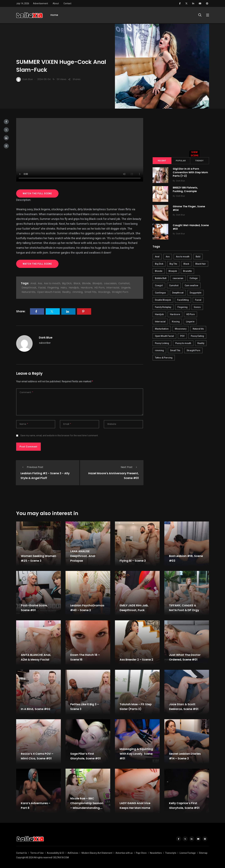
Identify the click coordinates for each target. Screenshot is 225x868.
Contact (67, 3)
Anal (33, 283)
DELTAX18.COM (61, 857)
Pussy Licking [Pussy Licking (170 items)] (162, 343)
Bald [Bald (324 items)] (198, 257)
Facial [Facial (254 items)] (198, 300)
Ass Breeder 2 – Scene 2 (136, 660)
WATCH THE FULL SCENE (37, 193)
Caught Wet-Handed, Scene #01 (191, 227)
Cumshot (124, 283)
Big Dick (67, 283)
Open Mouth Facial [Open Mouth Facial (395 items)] (164, 336)
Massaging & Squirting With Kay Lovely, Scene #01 (136, 754)
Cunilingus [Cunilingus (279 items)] (160, 293)
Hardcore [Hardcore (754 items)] (175, 314)
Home (54, 15)
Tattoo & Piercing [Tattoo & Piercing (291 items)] (164, 358)
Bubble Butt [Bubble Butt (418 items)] (161, 278)
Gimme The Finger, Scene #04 (189, 208)
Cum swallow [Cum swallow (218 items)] (191, 285)
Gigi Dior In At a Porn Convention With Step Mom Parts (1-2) (191, 172)
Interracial (113, 288)
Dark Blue (46, 337)
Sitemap (203, 853)
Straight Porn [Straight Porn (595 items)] (193, 350)
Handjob (74, 288)
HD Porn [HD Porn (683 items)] (191, 314)
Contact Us (22, 853)
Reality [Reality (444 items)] (201, 343)
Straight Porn (120, 292)
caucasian (110, 283)
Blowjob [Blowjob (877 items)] (173, 271)
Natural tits (28, 292)
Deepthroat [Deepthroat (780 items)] (178, 293)
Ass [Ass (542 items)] (168, 257)
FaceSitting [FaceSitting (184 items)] (183, 300)
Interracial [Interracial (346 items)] (160, 322)
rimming (78, 292)
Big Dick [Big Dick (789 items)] (159, 264)
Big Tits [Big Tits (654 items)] (173, 264)
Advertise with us (124, 853)
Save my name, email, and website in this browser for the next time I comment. (59, 435)
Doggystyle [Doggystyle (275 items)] (196, 293)
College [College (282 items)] (194, 278)
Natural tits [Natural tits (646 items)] (198, 329)
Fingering (53, 288)
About (56, 3)
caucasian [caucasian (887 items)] (178, 278)
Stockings (104, 292)
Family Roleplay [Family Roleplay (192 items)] (163, 307)
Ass (40, 283)
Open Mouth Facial (49, 292)
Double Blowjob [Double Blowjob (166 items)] (163, 300)
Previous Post (32, 467)
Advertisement (41, 3)
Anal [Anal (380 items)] (157, 257)
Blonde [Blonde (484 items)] (159, 271)
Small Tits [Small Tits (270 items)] (175, 350)
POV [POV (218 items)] (182, 336)
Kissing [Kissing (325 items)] (176, 322)
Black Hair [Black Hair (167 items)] (201, 264)
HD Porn (99, 288)
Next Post (130, 467)
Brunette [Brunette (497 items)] (187, 271)
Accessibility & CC (56, 853)
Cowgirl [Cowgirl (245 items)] (159, 285)
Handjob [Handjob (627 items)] (159, 314)
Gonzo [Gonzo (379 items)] (197, 307)
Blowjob (97, 283)
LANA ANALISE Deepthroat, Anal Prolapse (83, 556)
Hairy (64, 288)
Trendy (199, 161)
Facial (42, 288)
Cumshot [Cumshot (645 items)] (174, 285)
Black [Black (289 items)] (186, 264)
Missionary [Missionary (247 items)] (181, 329)
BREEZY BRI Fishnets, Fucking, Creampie (185, 189)
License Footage (188, 853)
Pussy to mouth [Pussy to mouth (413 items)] (183, 343)
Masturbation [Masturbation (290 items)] (162, 329)
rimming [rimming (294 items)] (159, 350)
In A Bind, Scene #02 (36, 709)
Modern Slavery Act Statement (97, 853)
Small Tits (90, 292)
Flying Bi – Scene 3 (133, 561)
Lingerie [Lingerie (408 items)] (190, 322)
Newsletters (156, 853)
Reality (66, 292)
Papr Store (141, 853)
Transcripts (171, 853)
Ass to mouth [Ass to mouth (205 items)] (183, 257)
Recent (162, 161)
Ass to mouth (52, 283)
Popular (181, 161)
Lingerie (126, 288)
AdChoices (73, 853)
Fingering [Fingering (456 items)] (183, 307)
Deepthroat (29, 288)
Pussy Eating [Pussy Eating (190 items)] (197, 336)
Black (77, 283)
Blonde (86, 283)
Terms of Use (37, 853)
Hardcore (87, 288)
